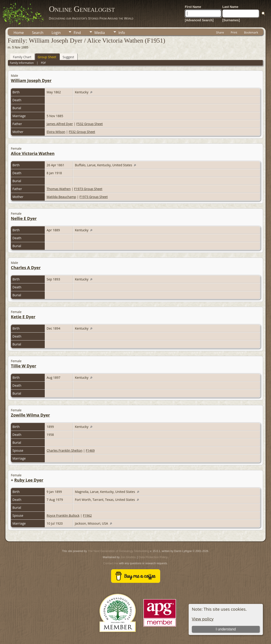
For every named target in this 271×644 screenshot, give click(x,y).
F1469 (90, 450)
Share (220, 32)
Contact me (111, 563)
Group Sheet (47, 57)
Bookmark (251, 32)
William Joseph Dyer (31, 80)
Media (100, 33)
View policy (203, 619)
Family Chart (22, 57)
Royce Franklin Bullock (63, 515)
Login (56, 33)
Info (122, 33)
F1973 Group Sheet (88, 189)
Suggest (68, 57)
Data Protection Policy (153, 557)
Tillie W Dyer (24, 366)
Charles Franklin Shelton (64, 450)
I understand (226, 629)
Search (38, 33)
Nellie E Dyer (24, 218)
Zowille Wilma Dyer (30, 415)
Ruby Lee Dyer (29, 480)
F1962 (87, 515)
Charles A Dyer (26, 268)
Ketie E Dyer (23, 317)
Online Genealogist (82, 9)
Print (234, 32)
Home (19, 33)
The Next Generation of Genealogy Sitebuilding (118, 551)
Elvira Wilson (56, 132)
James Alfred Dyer (60, 124)
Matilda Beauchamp (61, 197)
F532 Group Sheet (89, 124)
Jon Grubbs (128, 557)
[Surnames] (231, 20)
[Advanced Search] (199, 20)
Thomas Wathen (59, 189)
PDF (43, 63)
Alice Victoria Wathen (33, 153)
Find (77, 33)
